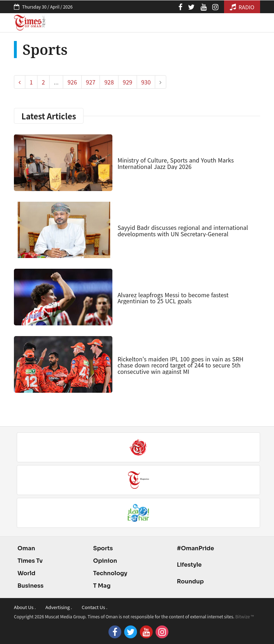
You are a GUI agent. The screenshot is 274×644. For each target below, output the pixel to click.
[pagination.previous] (20, 82)
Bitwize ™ (245, 616)
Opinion (105, 561)
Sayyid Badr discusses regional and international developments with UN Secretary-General (183, 231)
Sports (103, 548)
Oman (26, 548)
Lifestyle (189, 565)
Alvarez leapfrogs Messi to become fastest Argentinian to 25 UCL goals (173, 298)
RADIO (242, 7)
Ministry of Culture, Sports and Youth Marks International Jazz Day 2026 (176, 163)
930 (146, 82)
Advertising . (59, 607)
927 (91, 82)
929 (128, 82)
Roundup (190, 581)
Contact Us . (95, 607)
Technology (110, 573)
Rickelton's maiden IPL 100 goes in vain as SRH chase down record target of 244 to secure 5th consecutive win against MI (180, 365)
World (26, 573)
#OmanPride (196, 548)
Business (31, 586)
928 (109, 82)
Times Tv (30, 561)
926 (72, 82)
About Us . (25, 607)
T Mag (102, 586)
